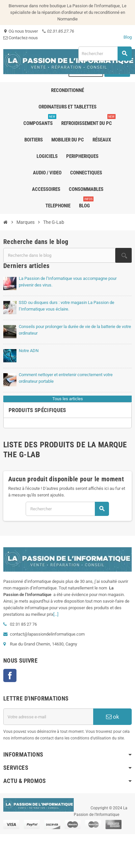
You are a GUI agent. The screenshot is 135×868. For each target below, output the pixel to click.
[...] (56, 614)
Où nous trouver (21, 31)
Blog (128, 37)
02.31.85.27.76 (58, 31)
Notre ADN (29, 351)
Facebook (10, 675)
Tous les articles (68, 399)
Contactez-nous (21, 38)
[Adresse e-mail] (48, 717)
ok (113, 717)
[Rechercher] (105, 54)
